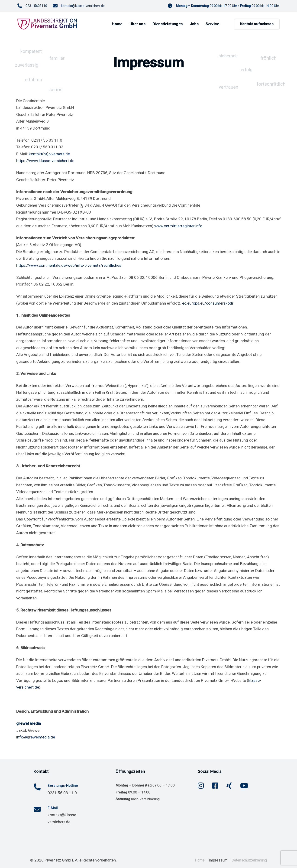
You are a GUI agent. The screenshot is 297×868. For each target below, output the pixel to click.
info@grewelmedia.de (36, 737)
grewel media (29, 723)
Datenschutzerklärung (249, 860)
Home (200, 860)
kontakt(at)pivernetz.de (49, 154)
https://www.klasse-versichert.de (45, 161)
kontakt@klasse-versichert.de (83, 6)
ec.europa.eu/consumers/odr (208, 303)
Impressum (218, 860)
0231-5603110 (36, 6)
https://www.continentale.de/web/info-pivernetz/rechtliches (69, 265)
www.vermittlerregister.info (178, 226)
